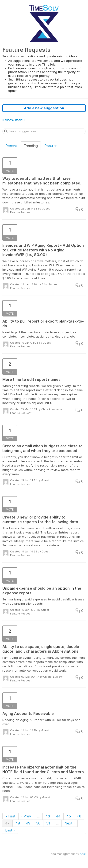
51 (48, 823)
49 (28, 823)
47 (7, 823)
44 (58, 816)
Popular (50, 146)
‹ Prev (26, 816)
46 (79, 816)
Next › (70, 823)
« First (10, 816)
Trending (31, 146)
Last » (10, 830)
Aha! (83, 854)
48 (18, 823)
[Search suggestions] (44, 131)
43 (48, 816)
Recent (11, 146)
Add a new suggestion (44, 108)
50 (38, 823)
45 (69, 816)
